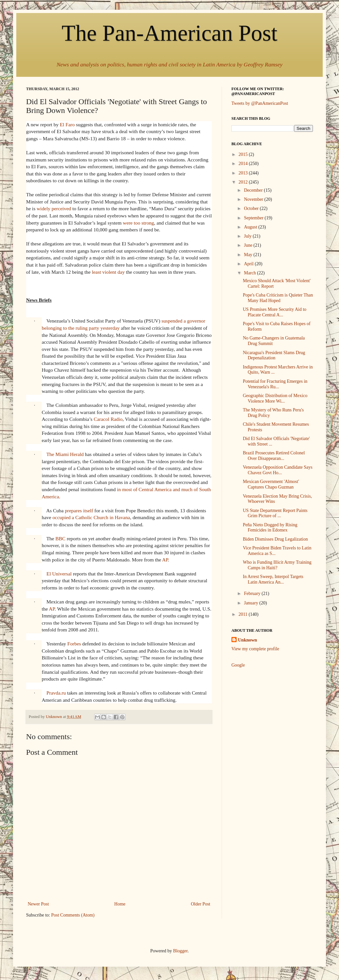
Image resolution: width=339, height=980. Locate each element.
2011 (244, 614)
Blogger (180, 951)
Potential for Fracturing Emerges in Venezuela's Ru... (275, 384)
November (254, 199)
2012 (244, 182)
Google (238, 665)
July (248, 236)
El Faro (67, 124)
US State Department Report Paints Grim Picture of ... (275, 513)
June (249, 245)
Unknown (247, 640)
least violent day (108, 272)
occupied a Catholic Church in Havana (91, 517)
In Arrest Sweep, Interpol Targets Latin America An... (273, 579)
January (251, 603)
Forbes (74, 644)
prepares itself (79, 511)
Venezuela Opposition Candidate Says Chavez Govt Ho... (278, 470)
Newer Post (38, 904)
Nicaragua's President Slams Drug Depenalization (274, 355)
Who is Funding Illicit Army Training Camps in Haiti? (277, 565)
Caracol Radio (108, 419)
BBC (60, 538)
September (254, 218)
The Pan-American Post (169, 33)
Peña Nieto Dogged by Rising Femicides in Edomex (270, 528)
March (250, 273)
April (249, 264)
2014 (244, 164)
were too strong (139, 223)
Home (120, 904)
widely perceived (54, 208)
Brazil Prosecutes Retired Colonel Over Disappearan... (274, 456)
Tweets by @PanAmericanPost (260, 103)
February (253, 594)
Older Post (201, 904)
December (254, 190)
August (251, 227)
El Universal (59, 574)
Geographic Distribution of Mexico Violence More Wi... (275, 398)
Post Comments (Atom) (73, 915)
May (249, 255)
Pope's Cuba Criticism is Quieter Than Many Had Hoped (278, 298)
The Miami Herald (65, 454)
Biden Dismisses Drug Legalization (275, 539)
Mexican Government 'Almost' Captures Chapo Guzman (271, 484)
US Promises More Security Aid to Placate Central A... (275, 312)
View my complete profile (255, 649)
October (252, 208)
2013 (244, 173)
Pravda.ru (56, 693)
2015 (244, 154)
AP (165, 560)
